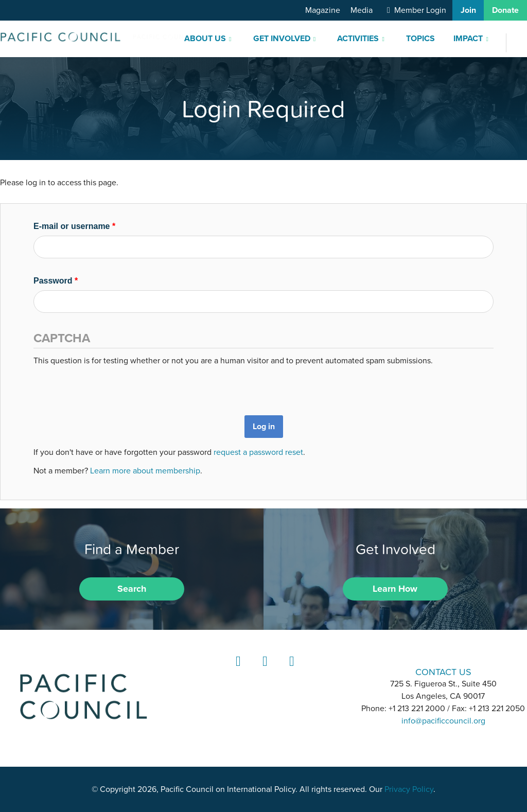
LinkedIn (237, 671)
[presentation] (112, 387)
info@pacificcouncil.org (443, 721)
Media (362, 10)
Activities (358, 39)
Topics (420, 39)
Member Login (420, 10)
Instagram (263, 671)
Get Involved (282, 39)
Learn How (395, 589)
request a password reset (258, 452)
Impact (468, 39)
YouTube (290, 671)
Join (468, 10)
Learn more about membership (145, 471)
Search (132, 589)
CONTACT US (443, 672)
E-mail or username (74, 226)
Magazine (323, 10)
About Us (205, 39)
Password (56, 281)
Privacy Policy (409, 789)
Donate (505, 10)
